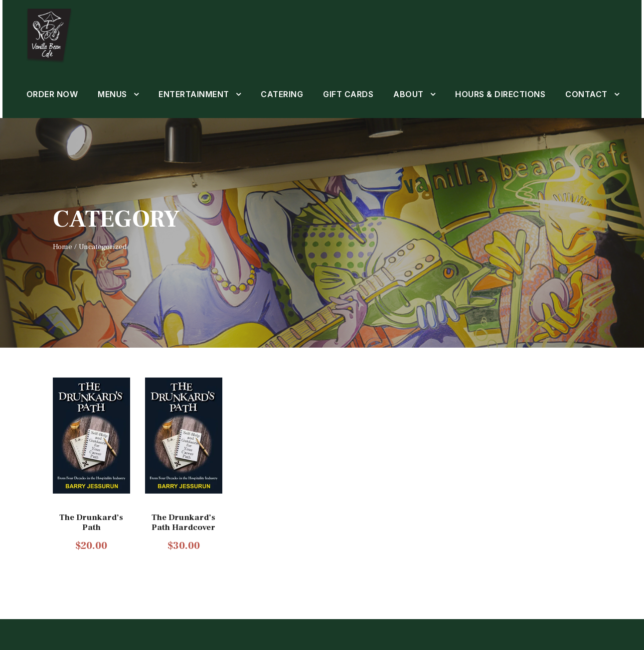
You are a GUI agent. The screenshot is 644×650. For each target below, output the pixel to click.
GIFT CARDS (351, 94)
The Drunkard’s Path (92, 553)
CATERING (283, 94)
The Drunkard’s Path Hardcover (184, 553)
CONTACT (55, 125)
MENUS (113, 94)
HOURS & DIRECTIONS (503, 94)
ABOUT (410, 94)
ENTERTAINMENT (195, 94)
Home (62, 277)
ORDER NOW (51, 94)
